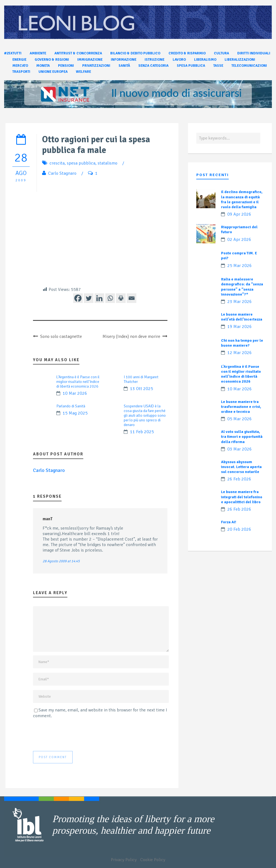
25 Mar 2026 (240, 266)
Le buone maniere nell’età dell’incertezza (242, 317)
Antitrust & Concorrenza (78, 53)
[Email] (132, 298)
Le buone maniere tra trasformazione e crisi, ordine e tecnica (241, 407)
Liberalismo (205, 60)
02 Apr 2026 (239, 240)
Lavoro (179, 60)
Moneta (43, 66)
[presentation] (75, 735)
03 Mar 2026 (240, 449)
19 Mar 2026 (240, 327)
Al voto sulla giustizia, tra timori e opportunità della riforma (242, 437)
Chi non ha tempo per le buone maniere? (242, 343)
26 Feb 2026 (239, 479)
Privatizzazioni (96, 66)
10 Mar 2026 (75, 393)
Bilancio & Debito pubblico (135, 53)
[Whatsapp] (110, 298)
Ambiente (38, 53)
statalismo (107, 163)
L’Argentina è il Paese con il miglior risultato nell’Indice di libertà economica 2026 (78, 382)
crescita (57, 163)
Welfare (83, 72)
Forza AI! (229, 522)
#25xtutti (13, 53)
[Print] (121, 298)
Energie (19, 60)
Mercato (20, 66)
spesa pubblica (81, 163)
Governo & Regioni (52, 60)
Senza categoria (153, 66)
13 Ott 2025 (142, 389)
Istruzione (154, 60)
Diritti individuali (254, 53)
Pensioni (66, 66)
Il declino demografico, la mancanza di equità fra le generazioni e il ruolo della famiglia (242, 199)
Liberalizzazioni (240, 60)
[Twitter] (89, 298)
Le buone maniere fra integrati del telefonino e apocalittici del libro (242, 497)
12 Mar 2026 (240, 353)
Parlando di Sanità (71, 406)
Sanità (124, 66)
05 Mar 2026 (240, 419)
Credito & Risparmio (187, 53)
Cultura (221, 53)
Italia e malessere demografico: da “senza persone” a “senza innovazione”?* (242, 287)
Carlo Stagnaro (62, 173)
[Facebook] (78, 298)
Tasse (218, 66)
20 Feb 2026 (239, 529)
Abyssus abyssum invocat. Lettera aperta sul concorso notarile (241, 467)
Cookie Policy (153, 860)
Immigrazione (90, 60)
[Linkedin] (99, 298)
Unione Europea (53, 72)
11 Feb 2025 (142, 432)
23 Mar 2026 (240, 302)
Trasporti (21, 72)
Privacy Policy (124, 860)
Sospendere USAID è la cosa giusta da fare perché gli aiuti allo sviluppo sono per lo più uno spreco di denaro (145, 415)
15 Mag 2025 (75, 413)
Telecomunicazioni (249, 66)
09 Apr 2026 (239, 214)
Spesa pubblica (191, 66)
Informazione (124, 60)
